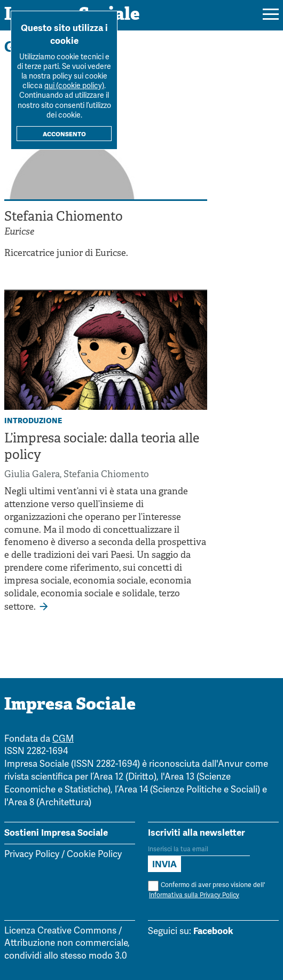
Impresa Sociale (70, 705)
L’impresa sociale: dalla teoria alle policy (102, 448)
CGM (63, 739)
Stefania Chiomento (106, 475)
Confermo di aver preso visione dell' (206, 890)
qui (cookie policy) (74, 86)
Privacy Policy (32, 855)
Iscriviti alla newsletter (196, 833)
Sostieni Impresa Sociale (56, 833)
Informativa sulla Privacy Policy (194, 895)
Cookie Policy (94, 855)
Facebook (213, 931)
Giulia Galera (32, 475)
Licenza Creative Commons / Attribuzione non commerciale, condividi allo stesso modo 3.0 (67, 944)
